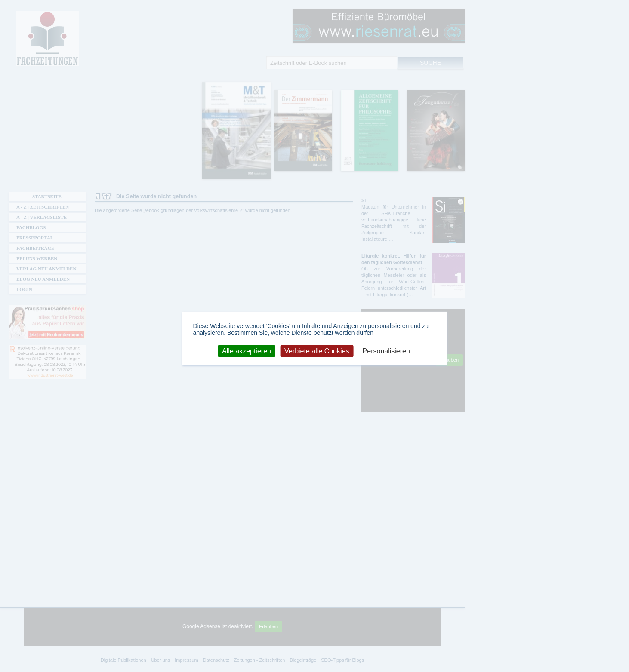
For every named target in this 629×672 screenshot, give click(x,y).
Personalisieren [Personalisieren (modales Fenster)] (386, 351)
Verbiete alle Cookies (317, 351)
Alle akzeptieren (247, 351)
